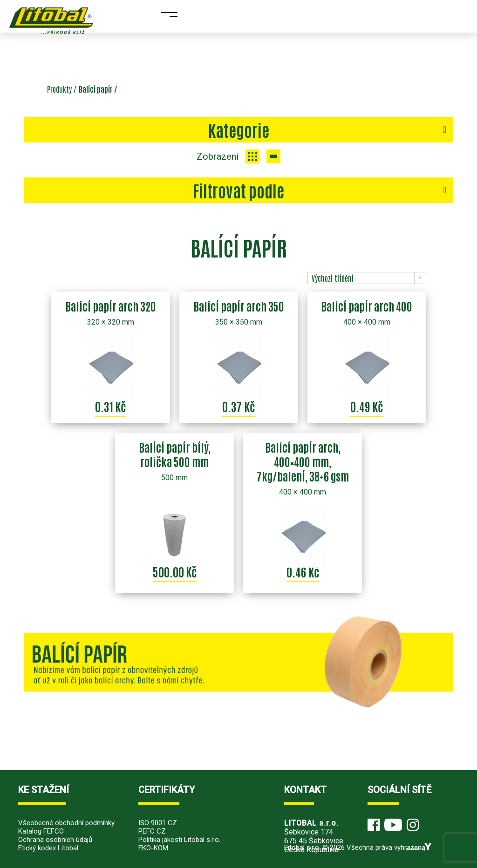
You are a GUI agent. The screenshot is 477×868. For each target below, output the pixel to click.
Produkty (59, 89)
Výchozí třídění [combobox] (333, 278)
